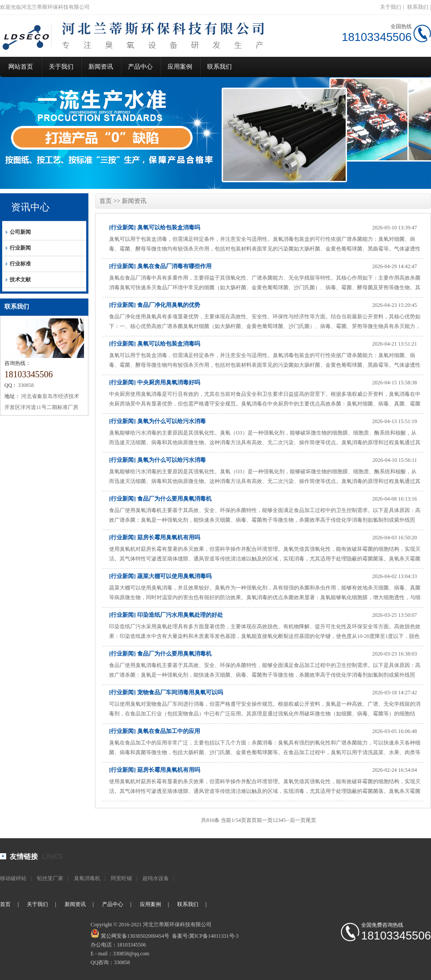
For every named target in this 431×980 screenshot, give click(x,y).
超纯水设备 (156, 878)
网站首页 (21, 67)
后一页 (298, 820)
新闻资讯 (101, 67)
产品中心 (140, 67)
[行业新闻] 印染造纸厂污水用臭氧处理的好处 (166, 615)
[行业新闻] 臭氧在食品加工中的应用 (155, 731)
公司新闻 (20, 232)
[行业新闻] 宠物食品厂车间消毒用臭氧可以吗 (166, 692)
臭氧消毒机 (87, 878)
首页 (106, 201)
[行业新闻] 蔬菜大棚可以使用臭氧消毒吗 (160, 576)
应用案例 (180, 67)
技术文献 (20, 280)
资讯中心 (30, 207)
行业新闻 (20, 248)
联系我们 (418, 7)
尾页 (311, 820)
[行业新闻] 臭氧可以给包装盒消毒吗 (155, 227)
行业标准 (20, 264)
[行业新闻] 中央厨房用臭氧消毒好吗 (155, 382)
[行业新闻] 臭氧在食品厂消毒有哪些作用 (160, 266)
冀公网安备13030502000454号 (135, 936)
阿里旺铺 (121, 878)
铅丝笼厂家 (50, 878)
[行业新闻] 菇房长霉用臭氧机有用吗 (155, 537)
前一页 (265, 820)
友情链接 (24, 857)
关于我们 (391, 7)
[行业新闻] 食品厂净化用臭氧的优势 (155, 305)
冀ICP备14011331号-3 (214, 936)
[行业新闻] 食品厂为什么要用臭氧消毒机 (160, 499)
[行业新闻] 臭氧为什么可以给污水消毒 (157, 421)
